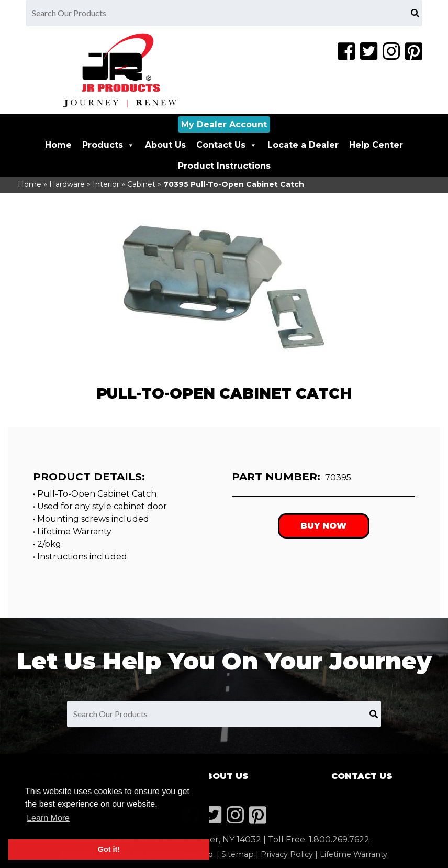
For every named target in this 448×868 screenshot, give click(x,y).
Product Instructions (224, 166)
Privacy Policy (287, 854)
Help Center (376, 145)
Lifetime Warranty (354, 854)
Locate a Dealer (303, 145)
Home (58, 145)
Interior (106, 184)
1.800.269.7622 (339, 839)
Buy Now (323, 526)
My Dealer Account (224, 124)
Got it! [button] (109, 849)
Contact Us (227, 145)
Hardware (67, 184)
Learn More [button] (48, 818)
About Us (165, 145)
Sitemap (238, 854)
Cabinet (141, 184)
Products (108, 145)
